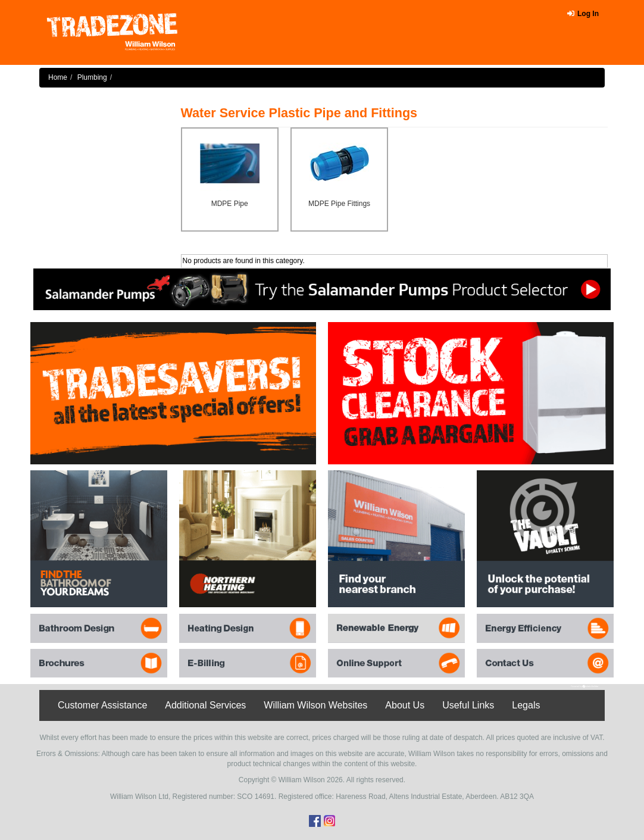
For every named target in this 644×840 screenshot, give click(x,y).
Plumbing (92, 77)
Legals (526, 705)
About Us (405, 705)
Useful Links (468, 705)
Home (58, 77)
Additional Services (205, 705)
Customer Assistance (102, 705)
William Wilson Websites (315, 705)
